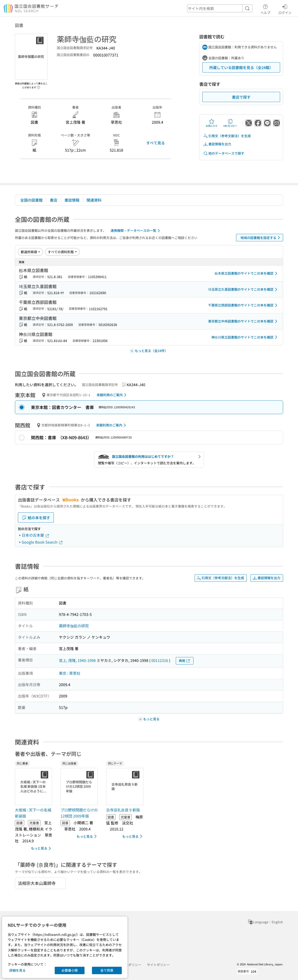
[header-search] (220, 8)
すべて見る (156, 143)
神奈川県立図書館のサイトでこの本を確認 (245, 337)
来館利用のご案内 (112, 395)
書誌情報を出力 (217, 144)
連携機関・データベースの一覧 (136, 231)
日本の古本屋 (36, 535)
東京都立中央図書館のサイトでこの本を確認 (244, 321)
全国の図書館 (31, 200)
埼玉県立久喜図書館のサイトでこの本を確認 (244, 289)
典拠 (185, 661)
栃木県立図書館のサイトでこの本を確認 (247, 273)
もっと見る (42, 848)
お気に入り (212, 123)
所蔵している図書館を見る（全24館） (241, 67)
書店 (54, 200)
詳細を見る (17, 970)
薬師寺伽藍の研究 (74, 626)
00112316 (160, 660)
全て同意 (107, 970)
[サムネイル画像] (34, 787)
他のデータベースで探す (224, 153)
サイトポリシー (158, 965)
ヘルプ (265, 9)
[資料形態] (62, 252)
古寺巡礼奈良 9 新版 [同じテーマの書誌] (123, 810)
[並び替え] (30, 252)
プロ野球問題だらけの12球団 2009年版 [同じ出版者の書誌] (79, 813)
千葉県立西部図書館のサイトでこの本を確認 (244, 305)
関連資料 (94, 200)
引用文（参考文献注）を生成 (227, 136)
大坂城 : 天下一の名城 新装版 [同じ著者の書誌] (33, 813)
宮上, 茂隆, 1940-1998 (77, 660)
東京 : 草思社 (70, 673)
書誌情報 (72, 200)
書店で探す (241, 97)
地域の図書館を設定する (261, 238)
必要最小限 (70, 970)
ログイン (285, 9)
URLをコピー (230, 123)
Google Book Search (42, 542)
